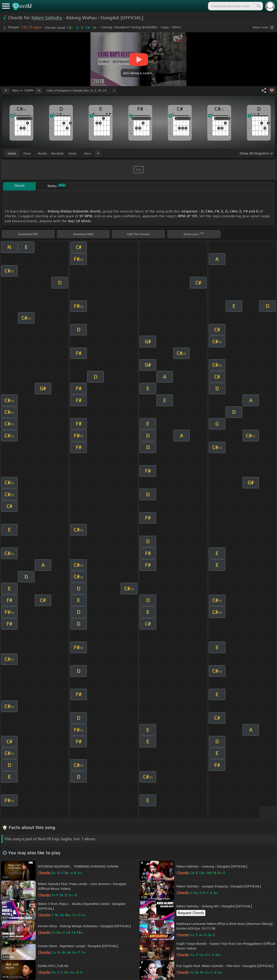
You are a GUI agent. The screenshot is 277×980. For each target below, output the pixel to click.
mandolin (57, 153)
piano (27, 153)
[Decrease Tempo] (6, 90)
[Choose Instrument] (98, 153)
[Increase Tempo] (39, 90)
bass (88, 153)
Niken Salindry (47, 18)
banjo (72, 153)
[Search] (258, 6)
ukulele (42, 153)
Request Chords (191, 913)
